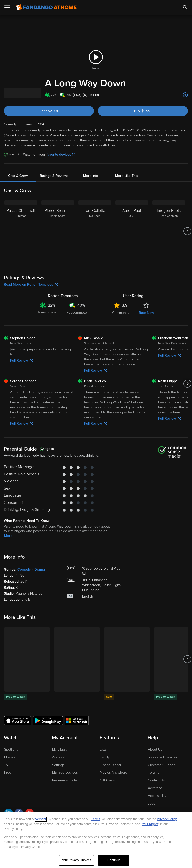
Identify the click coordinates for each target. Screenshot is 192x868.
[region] (96, 840)
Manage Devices (65, 772)
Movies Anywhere (114, 772)
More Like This (127, 176)
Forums (154, 772)
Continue (114, 860)
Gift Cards (107, 780)
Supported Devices (163, 757)
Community (121, 313)
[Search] (185, 7)
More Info (91, 176)
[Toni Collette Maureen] (95, 231)
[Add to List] (185, 95)
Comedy (24, 570)
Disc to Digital (110, 765)
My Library (60, 749)
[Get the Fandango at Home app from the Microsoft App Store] (77, 720)
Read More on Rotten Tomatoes (31, 284)
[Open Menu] (7, 7)
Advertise (155, 788)
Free (8, 772)
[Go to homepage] (46, 7)
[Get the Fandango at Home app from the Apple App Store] (18, 720)
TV (6, 765)
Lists (103, 749)
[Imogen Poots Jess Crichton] (169, 231)
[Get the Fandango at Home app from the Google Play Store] (48, 720)
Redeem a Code (65, 780)
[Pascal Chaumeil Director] (21, 231)
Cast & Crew (18, 176)
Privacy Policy (167, 819)
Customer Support (162, 765)
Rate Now (146, 313)
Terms (96, 819)
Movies (10, 757)
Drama (40, 570)
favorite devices (61, 155)
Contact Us (156, 780)
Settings (58, 765)
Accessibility (157, 796)
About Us (155, 749)
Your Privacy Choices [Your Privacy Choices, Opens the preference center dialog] (77, 860)
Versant (41, 819)
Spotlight (11, 749)
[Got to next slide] (187, 231)
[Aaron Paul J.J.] (132, 231)
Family (105, 757)
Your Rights (150, 824)
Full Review (22, 360)
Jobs (152, 803)
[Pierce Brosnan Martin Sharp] (58, 231)
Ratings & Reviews (54, 176)
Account (59, 757)
